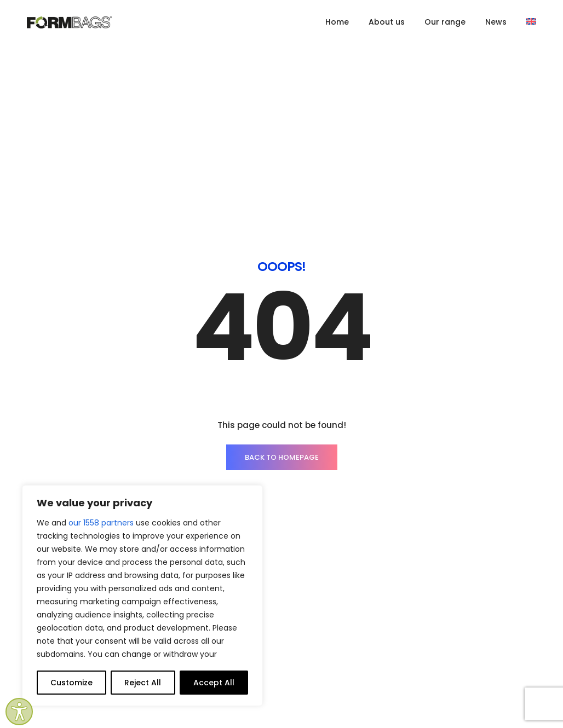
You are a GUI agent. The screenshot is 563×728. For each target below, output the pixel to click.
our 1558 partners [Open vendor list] (101, 523)
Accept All (214, 683)
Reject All (143, 683)
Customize (71, 683)
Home (337, 22)
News (496, 22)
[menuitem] (531, 22)
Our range (445, 22)
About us (387, 22)
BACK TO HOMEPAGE (282, 308)
